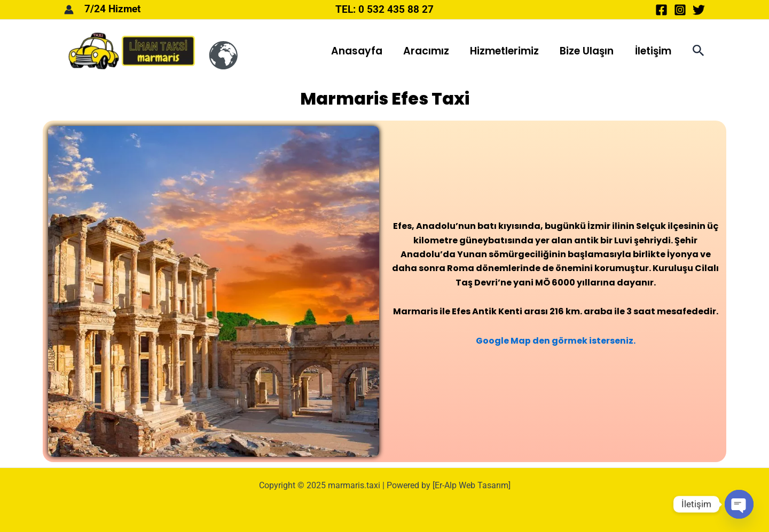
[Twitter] (699, 10)
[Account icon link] (69, 10)
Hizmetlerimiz (506, 51)
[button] (699, 51)
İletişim (653, 51)
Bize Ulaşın (588, 51)
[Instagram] (680, 10)
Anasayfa (359, 51)
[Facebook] (661, 10)
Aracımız (428, 51)
